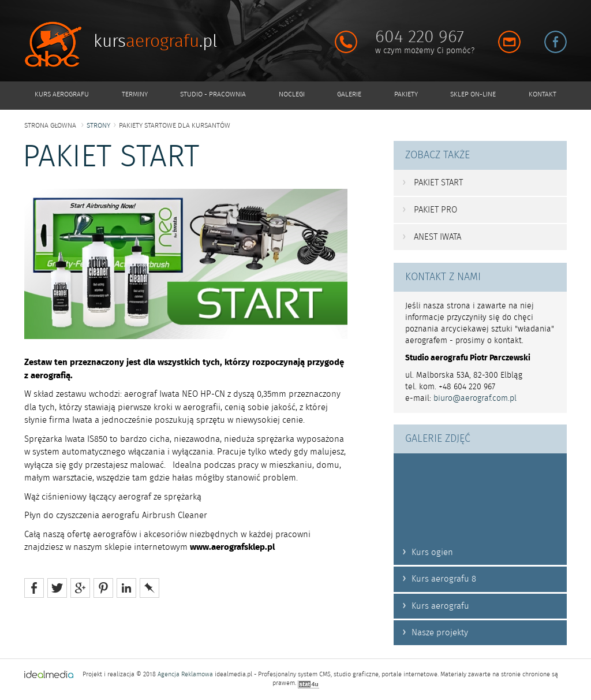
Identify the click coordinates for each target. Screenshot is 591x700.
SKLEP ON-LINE (473, 94)
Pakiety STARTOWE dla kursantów (175, 125)
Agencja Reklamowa (185, 675)
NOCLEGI (292, 94)
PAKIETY (406, 94)
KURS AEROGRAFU (62, 94)
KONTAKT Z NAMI (443, 277)
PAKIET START (433, 183)
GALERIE (349, 94)
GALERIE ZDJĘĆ (438, 439)
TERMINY (135, 94)
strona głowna (50, 125)
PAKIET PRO (430, 210)
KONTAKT (543, 94)
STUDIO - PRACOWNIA (213, 94)
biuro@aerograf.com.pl (475, 399)
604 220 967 (420, 37)
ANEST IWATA (432, 237)
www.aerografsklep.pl (232, 547)
